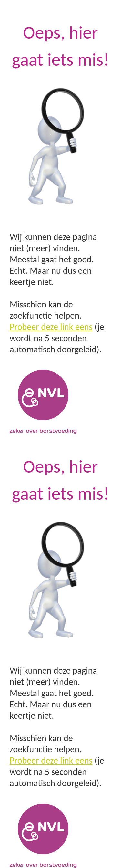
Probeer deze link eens (51, 327)
